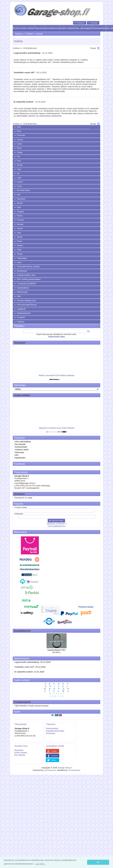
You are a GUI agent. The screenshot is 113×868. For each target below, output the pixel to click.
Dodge (20, 152)
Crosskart (21, 317)
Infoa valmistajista (83, 28)
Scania (20, 228)
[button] (80, 23)
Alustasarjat (22, 271)
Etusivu (16, 28)
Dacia (19, 148)
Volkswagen (22, 258)
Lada (19, 178)
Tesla (19, 250)
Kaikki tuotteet (67, 28)
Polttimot (21, 322)
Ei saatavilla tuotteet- (29, 672)
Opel (19, 207)
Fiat (19, 157)
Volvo (19, 262)
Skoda (20, 237)
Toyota (20, 254)
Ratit (19, 296)
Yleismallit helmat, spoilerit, (28, 267)
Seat (19, 233)
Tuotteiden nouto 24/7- (30, 667)
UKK (17, 455)
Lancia (20, 182)
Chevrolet (21, 135)
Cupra (20, 144)
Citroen (20, 140)
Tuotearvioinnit (22, 702)
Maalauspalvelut (24, 313)
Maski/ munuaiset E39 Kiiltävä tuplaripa (57, 377)
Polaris (20, 216)
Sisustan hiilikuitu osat (26, 301)
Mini (19, 195)
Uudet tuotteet (27, 28)
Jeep (19, 169)
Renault (20, 224)
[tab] (57, 127)
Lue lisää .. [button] (40, 864)
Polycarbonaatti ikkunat (27, 305)
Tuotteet (29, 34)
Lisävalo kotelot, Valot (26, 275)
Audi (19, 127)
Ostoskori (19, 494)
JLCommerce (74, 770)
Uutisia (39, 34)
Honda (20, 165)
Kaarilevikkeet (23, 288)
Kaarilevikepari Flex (57, 650)
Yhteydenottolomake (55, 731)
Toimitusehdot (99, 28)
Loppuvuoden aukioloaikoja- (32, 662)
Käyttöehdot (20, 458)
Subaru (20, 245)
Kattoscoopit (22, 292)
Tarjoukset (40, 28)
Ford (19, 161)
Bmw (19, 131)
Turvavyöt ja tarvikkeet (26, 284)
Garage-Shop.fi (65, 768)
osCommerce (50, 770)
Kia (18, 173)
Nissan (20, 203)
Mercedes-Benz (24, 190)
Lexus (19, 186)
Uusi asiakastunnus (56, 526)
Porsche (20, 220)
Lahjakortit (21, 309)
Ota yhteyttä (20, 444)
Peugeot (20, 212)
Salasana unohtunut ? (56, 524)
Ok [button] (98, 862)
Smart (19, 241)
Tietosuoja (19, 452)
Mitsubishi (21, 199)
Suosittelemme (52, 28)
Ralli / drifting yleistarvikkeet (29, 279)
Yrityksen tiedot (22, 450)
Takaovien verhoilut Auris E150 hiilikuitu (57, 430)
